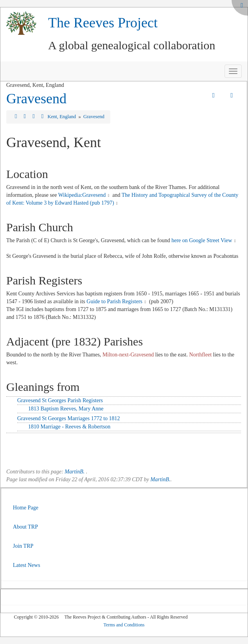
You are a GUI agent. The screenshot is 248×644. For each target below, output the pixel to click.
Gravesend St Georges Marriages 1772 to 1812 (69, 418)
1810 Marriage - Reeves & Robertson (69, 427)
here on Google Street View (202, 240)
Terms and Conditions (124, 625)
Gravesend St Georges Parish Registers (60, 400)
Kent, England (62, 117)
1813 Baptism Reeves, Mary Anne (66, 409)
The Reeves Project (103, 23)
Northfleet (201, 355)
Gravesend (36, 99)
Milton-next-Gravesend (128, 355)
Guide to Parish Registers (114, 301)
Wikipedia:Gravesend (82, 195)
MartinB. (75, 472)
